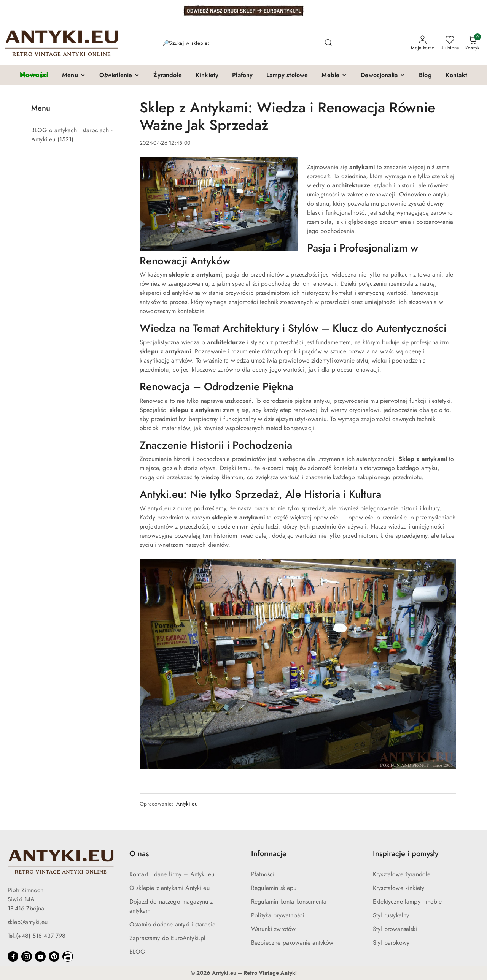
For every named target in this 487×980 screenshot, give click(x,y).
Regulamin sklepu (274, 888)
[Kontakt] (456, 76)
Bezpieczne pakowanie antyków (292, 943)
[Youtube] (40, 956)
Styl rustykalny (391, 915)
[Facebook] (13, 956)
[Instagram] (27, 956)
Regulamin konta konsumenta (289, 902)
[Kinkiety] (207, 76)
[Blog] (425, 76)
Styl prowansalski (395, 929)
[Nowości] (34, 75)
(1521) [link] (66, 139)
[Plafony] (242, 76)
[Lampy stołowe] (287, 76)
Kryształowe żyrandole (402, 874)
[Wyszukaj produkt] (247, 43)
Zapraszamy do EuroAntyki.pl (167, 938)
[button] (74, 76)
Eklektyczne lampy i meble (407, 902)
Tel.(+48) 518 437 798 (37, 936)
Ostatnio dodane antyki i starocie (172, 925)
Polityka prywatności (278, 915)
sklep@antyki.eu (28, 922)
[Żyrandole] (167, 76)
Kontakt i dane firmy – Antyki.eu (172, 874)
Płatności (263, 874)
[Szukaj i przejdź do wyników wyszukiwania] (328, 43)
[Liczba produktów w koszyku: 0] (472, 43)
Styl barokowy (391, 943)
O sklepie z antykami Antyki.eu (169, 888)
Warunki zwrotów (273, 929)
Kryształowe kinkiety (399, 888)
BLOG (137, 952)
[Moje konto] (423, 43)
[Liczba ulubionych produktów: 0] (450, 43)
